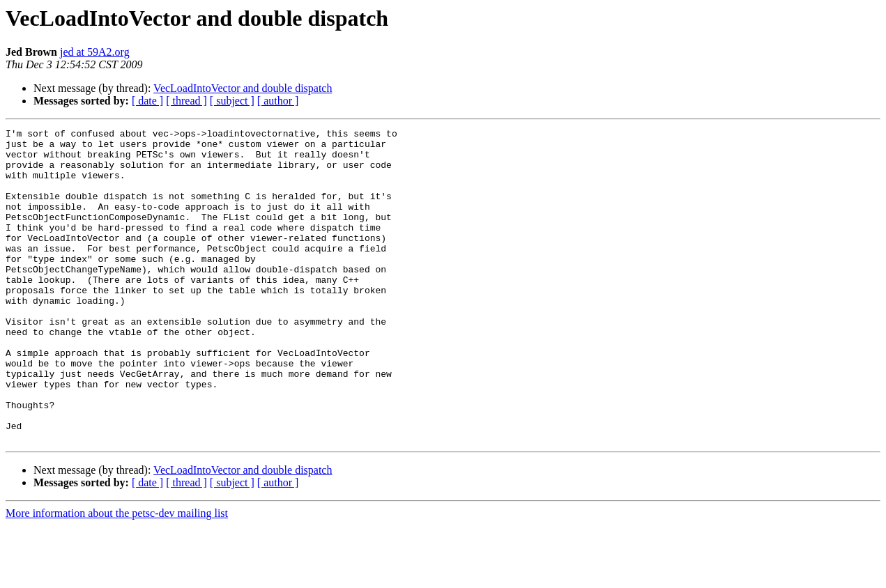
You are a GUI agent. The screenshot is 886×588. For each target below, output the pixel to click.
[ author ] (278, 101)
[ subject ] (232, 101)
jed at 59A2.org (95, 52)
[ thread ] (186, 101)
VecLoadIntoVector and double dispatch (243, 88)
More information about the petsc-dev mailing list (117, 576)
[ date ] (147, 101)
